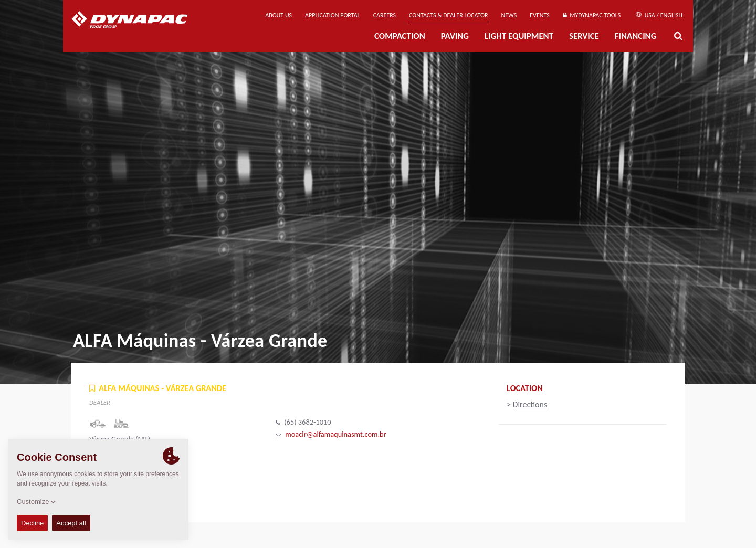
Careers (385, 15)
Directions (530, 404)
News (509, 15)
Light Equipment (519, 36)
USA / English (659, 15)
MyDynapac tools (592, 15)
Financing (636, 36)
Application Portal (333, 15)
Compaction (400, 36)
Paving (455, 36)
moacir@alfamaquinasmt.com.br (335, 434)
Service (584, 36)
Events (540, 15)
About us (279, 15)
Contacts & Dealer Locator (448, 15)
